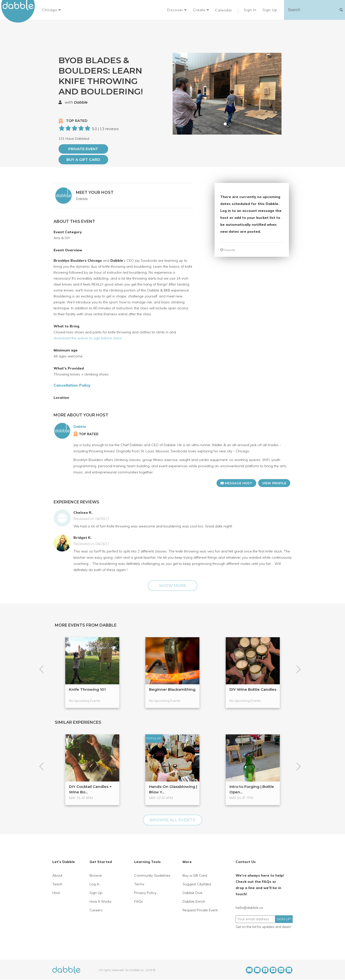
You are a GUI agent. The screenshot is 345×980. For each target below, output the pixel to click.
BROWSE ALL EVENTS (173, 820)
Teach (57, 884)
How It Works (101, 901)
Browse (96, 875)
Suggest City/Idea (197, 884)
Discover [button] (177, 10)
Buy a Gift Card (83, 159)
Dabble (81, 102)
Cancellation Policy (72, 385)
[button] (51, 10)
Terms (139, 884)
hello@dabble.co (249, 908)
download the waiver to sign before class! (88, 338)
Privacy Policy (145, 893)
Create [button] (201, 10)
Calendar (224, 10)
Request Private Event (200, 910)
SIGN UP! (284, 919)
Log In (94, 884)
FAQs (139, 901)
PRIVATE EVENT (83, 149)
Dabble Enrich (194, 901)
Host (56, 893)
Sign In (251, 10)
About (57, 875)
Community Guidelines (152, 875)
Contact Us (246, 862)
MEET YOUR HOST (95, 192)
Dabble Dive (192, 893)
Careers (96, 910)
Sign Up (271, 10)
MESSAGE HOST (236, 483)
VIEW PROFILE (274, 483)
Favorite (228, 250)
